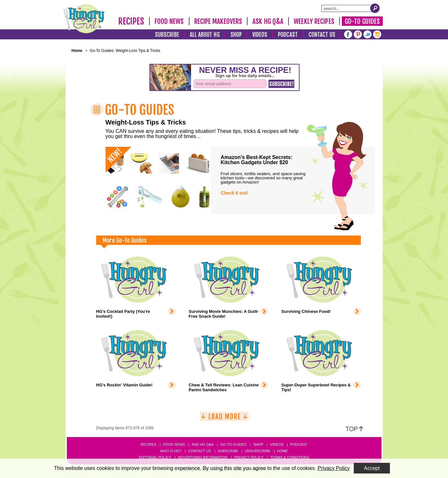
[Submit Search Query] (375, 8)
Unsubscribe (258, 451)
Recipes (131, 21)
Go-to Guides (233, 444)
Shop (236, 35)
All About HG (205, 35)
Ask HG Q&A (268, 21)
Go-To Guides (362, 21)
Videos (260, 35)
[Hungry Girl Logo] (84, 19)
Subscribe (167, 35)
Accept (372, 468)
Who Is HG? (171, 451)
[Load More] (224, 419)
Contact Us (322, 35)
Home (283, 451)
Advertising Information (203, 457)
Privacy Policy (249, 457)
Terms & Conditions (290, 457)
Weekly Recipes (314, 21)
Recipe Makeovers (218, 21)
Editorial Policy (155, 457)
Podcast (288, 35)
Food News (169, 21)
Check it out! (234, 193)
